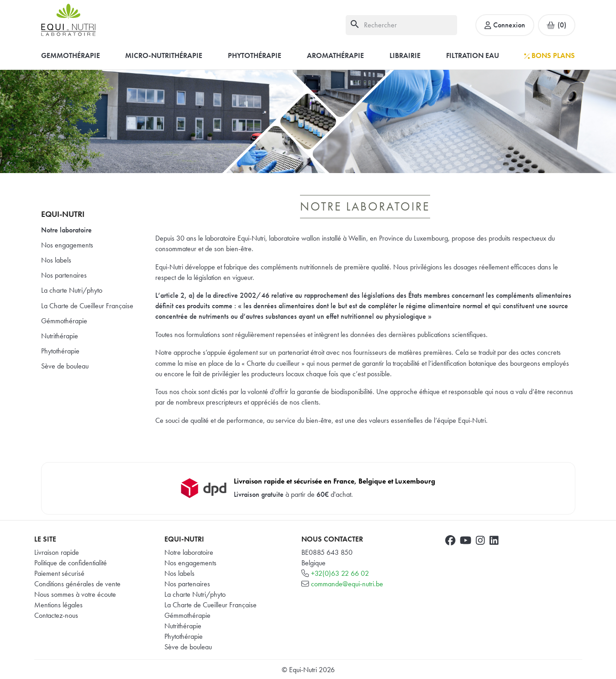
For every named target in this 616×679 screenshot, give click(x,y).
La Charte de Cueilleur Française (87, 306)
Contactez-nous (56, 615)
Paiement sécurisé (59, 573)
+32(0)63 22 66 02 (340, 573)
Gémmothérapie (64, 321)
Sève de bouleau (65, 366)
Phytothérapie (60, 351)
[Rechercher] (401, 25)
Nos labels (56, 260)
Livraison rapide (57, 552)
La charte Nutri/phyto (72, 290)
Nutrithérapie (60, 336)
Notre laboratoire (66, 230)
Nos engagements (67, 245)
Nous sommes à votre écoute (75, 594)
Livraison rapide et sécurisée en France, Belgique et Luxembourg (334, 481)
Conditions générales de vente (77, 584)
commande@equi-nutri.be (347, 584)
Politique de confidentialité (71, 563)
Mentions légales (58, 605)
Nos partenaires (64, 275)
